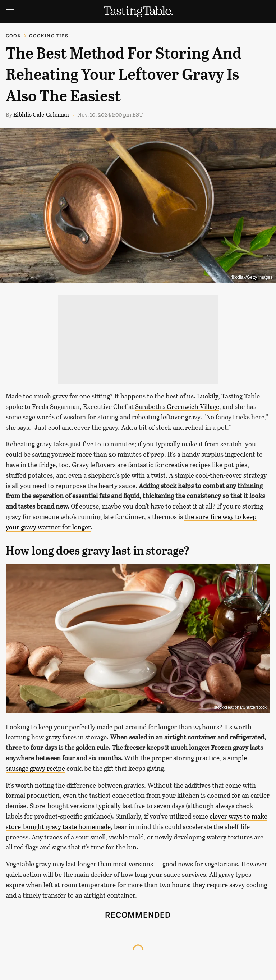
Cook (13, 35)
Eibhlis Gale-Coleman (41, 114)
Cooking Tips (49, 35)
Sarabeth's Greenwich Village (177, 406)
